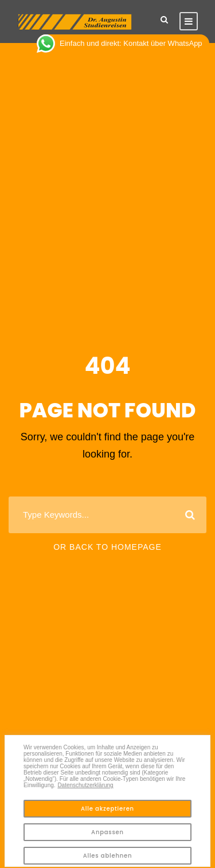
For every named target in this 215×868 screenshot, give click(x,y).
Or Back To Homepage (107, 547)
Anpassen (107, 832)
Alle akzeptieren (107, 809)
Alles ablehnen (108, 856)
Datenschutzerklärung (85, 785)
